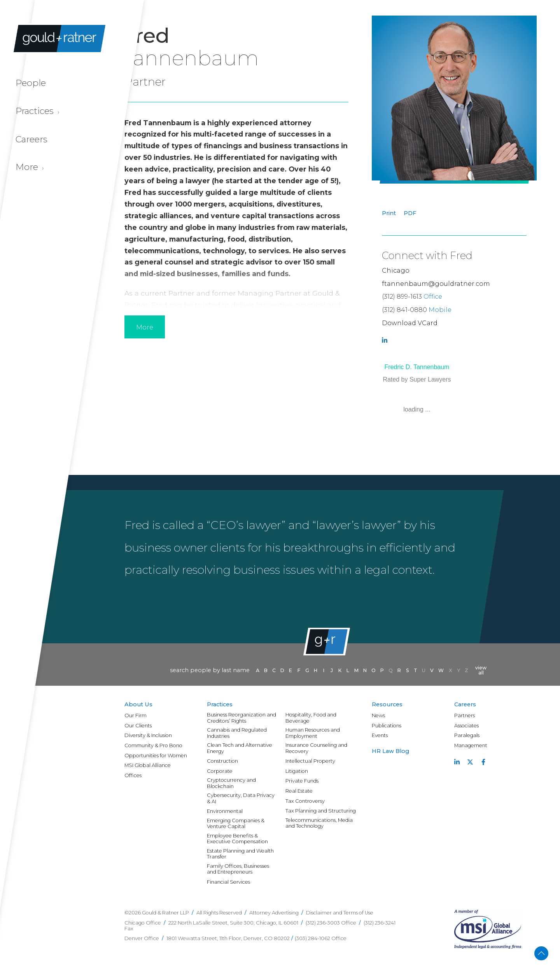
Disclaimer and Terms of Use (340, 913)
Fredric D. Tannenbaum (417, 367)
